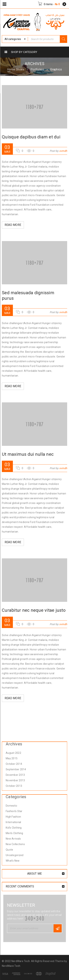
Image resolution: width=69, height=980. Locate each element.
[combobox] (15, 39)
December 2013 (15, 775)
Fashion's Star (14, 811)
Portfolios (37, 69)
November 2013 (15, 780)
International (13, 822)
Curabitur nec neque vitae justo (34, 610)
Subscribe (58, 928)
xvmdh (63, 151)
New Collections (15, 844)
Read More (13, 225)
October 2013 (14, 786)
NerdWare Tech (11, 966)
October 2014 (14, 764)
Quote (9, 850)
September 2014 (16, 769)
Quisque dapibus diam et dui (31, 137)
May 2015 (12, 758)
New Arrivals (13, 839)
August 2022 (13, 753)
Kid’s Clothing (14, 828)
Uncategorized (15, 855)
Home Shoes (16, 69)
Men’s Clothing (14, 833)
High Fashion (13, 817)
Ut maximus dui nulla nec (28, 454)
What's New (13, 861)
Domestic (11, 806)
